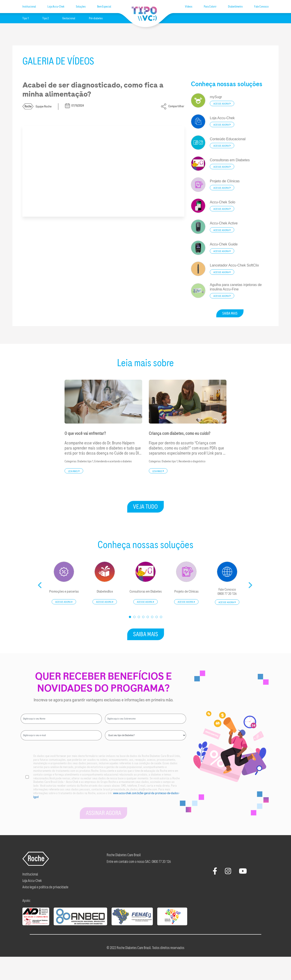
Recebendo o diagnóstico (192, 461)
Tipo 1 (26, 18)
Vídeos (189, 7)
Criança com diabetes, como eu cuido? (180, 434)
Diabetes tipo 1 (85, 461)
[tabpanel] (64, 583)
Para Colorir (210, 7)
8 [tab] (161, 617)
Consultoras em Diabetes (146, 592)
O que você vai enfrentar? (85, 434)
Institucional (29, 7)
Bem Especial (104, 7)
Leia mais (74, 471)
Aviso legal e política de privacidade (45, 887)
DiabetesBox (105, 592)
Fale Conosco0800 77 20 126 (227, 592)
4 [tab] (144, 617)
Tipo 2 (45, 18)
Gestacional (69, 18)
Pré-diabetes (96, 18)
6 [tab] (152, 617)
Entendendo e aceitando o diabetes (113, 461)
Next (251, 583)
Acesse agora (222, 104)
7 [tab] (157, 617)
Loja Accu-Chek (56, 7)
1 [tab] (130, 617)
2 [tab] (135, 617)
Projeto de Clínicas (186, 592)
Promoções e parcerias (64, 592)
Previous (40, 583)
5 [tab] (148, 617)
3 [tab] (139, 617)
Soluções (81, 7)
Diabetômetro (235, 7)
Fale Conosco (261, 7)
